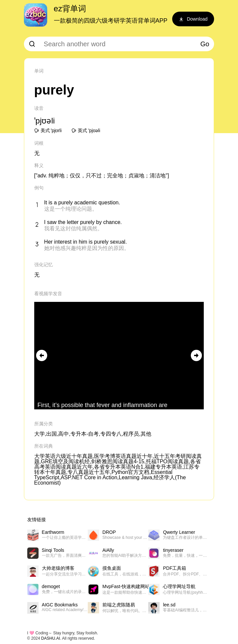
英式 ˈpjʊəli (86, 130)
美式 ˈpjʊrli (48, 130)
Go (205, 44)
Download (193, 19)
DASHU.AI (51, 638)
